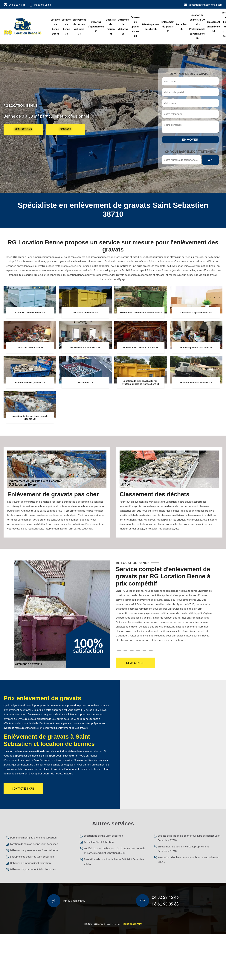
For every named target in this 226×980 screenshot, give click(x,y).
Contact (65, 129)
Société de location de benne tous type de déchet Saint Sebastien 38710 (189, 838)
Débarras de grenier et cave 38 (135, 27)
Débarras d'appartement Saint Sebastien (33, 869)
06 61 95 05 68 (43, 5)
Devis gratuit (135, 663)
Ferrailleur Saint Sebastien (99, 842)
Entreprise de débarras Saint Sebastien (32, 857)
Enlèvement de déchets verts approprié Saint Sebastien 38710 (183, 849)
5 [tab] (144, 650)
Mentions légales (132, 924)
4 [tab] (138, 650)
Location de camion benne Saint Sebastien (34, 844)
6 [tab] (151, 650)
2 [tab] (125, 650)
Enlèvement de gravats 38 (168, 27)
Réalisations (23, 129)
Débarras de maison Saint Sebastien (30, 863)
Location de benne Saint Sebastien (103, 836)
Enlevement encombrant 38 (214, 27)
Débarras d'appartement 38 (96, 27)
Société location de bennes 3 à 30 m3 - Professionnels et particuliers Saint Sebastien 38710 (114, 851)
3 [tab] (132, 650)
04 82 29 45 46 (17, 5)
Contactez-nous (23, 789)
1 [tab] (119, 650)
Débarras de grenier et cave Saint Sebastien (35, 850)
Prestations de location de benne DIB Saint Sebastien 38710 (114, 861)
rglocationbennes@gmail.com (205, 5)
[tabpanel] (164, 605)
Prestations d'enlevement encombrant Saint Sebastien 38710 (189, 860)
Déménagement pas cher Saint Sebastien (33, 838)
